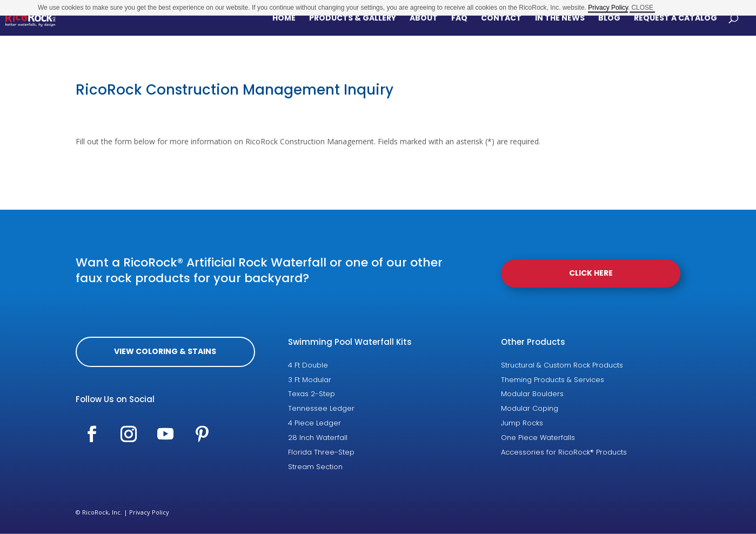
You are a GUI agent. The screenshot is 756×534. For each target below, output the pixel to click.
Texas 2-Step (312, 394)
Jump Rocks (522, 423)
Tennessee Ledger (321, 408)
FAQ (459, 19)
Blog (609, 19)
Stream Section (315, 467)
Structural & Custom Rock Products (562, 365)
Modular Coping (530, 408)
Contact (501, 19)
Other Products (533, 342)
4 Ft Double (308, 365)
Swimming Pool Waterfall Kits (350, 342)
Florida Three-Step (321, 452)
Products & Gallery (353, 19)
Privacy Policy (149, 512)
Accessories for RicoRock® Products (564, 452)
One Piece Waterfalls (538, 438)
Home (284, 19)
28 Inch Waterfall (318, 438)
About (424, 19)
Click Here (591, 273)
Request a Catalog (675, 19)
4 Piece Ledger (315, 423)
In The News (560, 19)
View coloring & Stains (165, 351)
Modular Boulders (532, 394)
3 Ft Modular (310, 380)
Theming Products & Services (553, 380)
